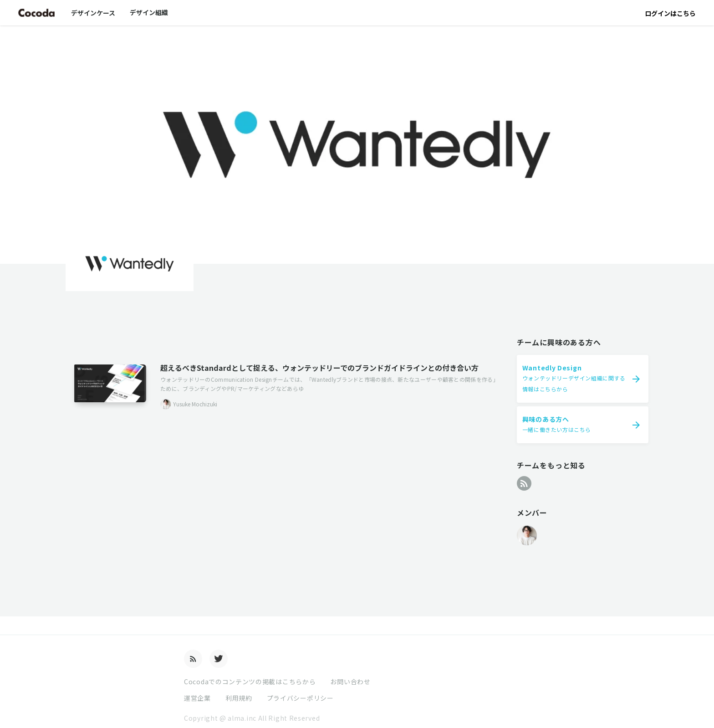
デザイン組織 (149, 12)
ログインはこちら (670, 13)
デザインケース (93, 13)
